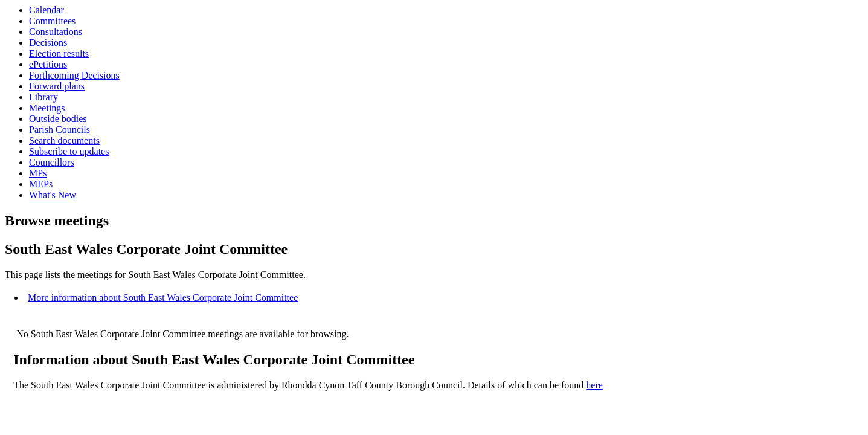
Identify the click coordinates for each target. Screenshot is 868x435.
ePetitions (48, 64)
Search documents (64, 140)
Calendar (47, 10)
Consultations (56, 32)
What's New (53, 195)
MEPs (41, 184)
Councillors (52, 162)
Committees (52, 21)
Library (43, 97)
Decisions (48, 43)
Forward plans (57, 86)
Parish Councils (59, 130)
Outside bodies (58, 119)
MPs (38, 173)
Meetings (47, 108)
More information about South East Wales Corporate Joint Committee (163, 298)
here (594, 385)
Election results (59, 53)
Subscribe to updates (69, 151)
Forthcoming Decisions (74, 75)
